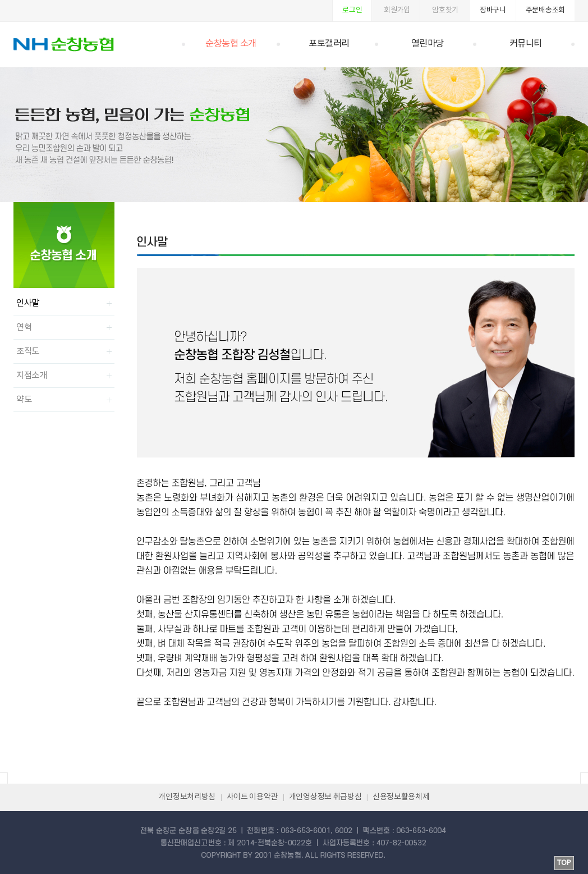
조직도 (28, 351)
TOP (564, 863)
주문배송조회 (545, 10)
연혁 (24, 327)
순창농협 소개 (231, 44)
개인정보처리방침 (187, 797)
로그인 (352, 10)
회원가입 (397, 10)
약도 (24, 400)
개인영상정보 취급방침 (325, 797)
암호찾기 (445, 10)
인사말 (28, 303)
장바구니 (493, 10)
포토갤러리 (329, 44)
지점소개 (32, 376)
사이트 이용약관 (252, 797)
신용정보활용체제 (401, 797)
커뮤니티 (526, 44)
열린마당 (428, 44)
